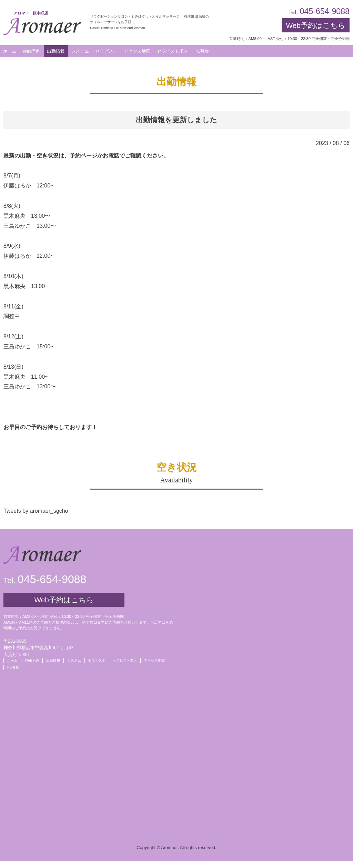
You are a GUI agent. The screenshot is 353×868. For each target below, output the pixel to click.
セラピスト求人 (125, 660)
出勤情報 (53, 660)
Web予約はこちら (315, 25)
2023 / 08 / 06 (333, 143)
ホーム (12, 660)
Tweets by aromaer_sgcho (36, 511)
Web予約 (32, 51)
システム (74, 660)
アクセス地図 (154, 660)
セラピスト (97, 660)
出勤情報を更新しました (176, 120)
